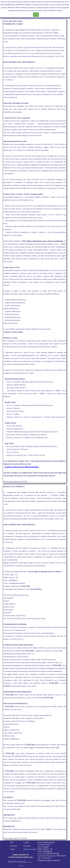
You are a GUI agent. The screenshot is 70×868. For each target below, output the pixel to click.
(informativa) (21, 300)
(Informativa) (14, 308)
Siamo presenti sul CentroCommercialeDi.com (21, 856)
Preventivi (27, 846)
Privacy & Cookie (30, 849)
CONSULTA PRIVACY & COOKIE (52, 11)
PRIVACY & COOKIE (24, 5)
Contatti (26, 842)
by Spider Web (21, 866)
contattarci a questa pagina (13, 332)
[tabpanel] (35, 251)
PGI (12, 842)
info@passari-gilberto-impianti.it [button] (49, 860)
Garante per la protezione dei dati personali (30, 566)
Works (12, 849)
